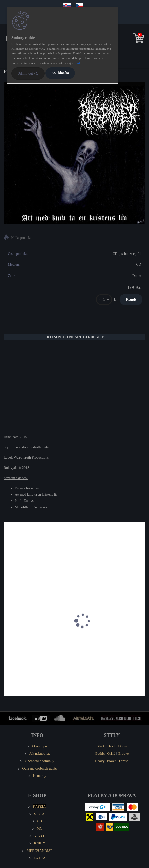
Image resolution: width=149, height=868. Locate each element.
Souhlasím (60, 73)
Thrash (123, 761)
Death (112, 746)
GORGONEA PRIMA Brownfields (105, 639)
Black (101, 746)
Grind (111, 753)
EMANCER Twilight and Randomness (35, 639)
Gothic (100, 753)
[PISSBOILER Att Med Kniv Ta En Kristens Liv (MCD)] (74, 153)
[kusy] (104, 300)
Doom (123, 746)
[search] (131, 39)
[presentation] (7, 626)
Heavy (100, 761)
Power (111, 761)
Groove (123, 753)
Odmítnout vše (28, 73)
